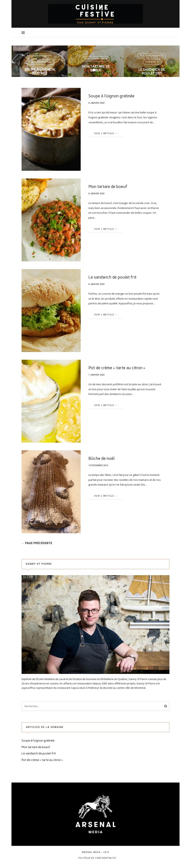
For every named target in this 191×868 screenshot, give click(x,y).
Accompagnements (40, 47)
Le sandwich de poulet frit (152, 62)
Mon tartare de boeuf (96, 59)
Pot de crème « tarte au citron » (117, 368)
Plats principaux (41, 53)
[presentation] (20, 63)
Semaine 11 (152, 53)
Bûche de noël (101, 458)
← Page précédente (39, 543)
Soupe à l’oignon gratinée (40, 62)
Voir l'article (40, 74)
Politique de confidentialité (97, 858)
